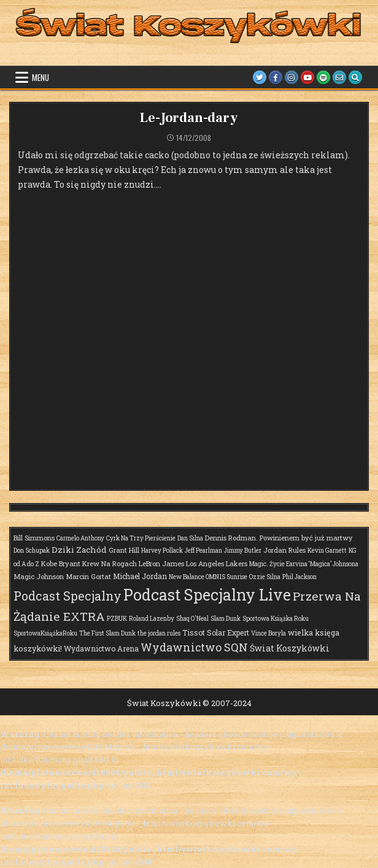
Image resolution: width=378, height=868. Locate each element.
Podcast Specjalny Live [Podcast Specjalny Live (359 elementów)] (207, 595)
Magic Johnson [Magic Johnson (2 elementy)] (39, 576)
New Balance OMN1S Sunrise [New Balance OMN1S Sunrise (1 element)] (208, 577)
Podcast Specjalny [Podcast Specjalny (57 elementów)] (67, 596)
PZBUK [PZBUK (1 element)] (117, 619)
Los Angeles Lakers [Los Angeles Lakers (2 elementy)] (217, 563)
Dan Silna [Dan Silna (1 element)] (190, 538)
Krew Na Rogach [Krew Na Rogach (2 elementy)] (110, 563)
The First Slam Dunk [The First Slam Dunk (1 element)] (107, 633)
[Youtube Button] (307, 77)
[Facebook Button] (276, 77)
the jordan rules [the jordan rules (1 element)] (159, 633)
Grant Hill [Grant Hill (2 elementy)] (124, 550)
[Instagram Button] (291, 77)
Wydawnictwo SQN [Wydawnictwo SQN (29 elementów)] (194, 647)
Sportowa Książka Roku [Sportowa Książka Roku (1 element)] (276, 619)
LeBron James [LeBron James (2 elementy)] (161, 563)
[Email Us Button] (339, 77)
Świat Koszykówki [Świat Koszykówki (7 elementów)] (290, 648)
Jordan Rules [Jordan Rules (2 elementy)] (284, 550)
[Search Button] (355, 77)
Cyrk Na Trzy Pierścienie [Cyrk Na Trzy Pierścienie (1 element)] (141, 538)
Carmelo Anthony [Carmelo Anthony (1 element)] (80, 538)
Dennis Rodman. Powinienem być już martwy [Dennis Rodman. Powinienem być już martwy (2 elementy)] (279, 538)
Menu (40, 77)
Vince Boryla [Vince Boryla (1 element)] (268, 633)
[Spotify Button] (323, 77)
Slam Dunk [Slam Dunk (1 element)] (226, 619)
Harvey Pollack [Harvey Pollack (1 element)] (162, 551)
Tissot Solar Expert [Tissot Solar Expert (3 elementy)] (216, 632)
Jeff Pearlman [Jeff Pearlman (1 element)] (203, 551)
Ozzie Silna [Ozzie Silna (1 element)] (265, 577)
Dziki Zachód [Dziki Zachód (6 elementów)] (79, 550)
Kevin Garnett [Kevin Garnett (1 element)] (327, 551)
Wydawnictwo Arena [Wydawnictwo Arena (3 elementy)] (101, 648)
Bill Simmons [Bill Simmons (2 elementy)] (34, 538)
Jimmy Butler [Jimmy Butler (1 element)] (243, 551)
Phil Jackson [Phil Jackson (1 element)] (299, 577)
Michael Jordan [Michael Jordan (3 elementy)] (140, 576)
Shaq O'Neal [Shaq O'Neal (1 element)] (192, 619)
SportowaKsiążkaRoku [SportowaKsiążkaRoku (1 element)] (45, 633)
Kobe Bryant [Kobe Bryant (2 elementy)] (61, 563)
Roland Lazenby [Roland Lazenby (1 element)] (152, 619)
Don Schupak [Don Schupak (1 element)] (32, 551)
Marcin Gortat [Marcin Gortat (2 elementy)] (88, 576)
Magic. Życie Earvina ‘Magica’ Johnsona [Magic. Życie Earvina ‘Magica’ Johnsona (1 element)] (304, 564)
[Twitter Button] (260, 77)
